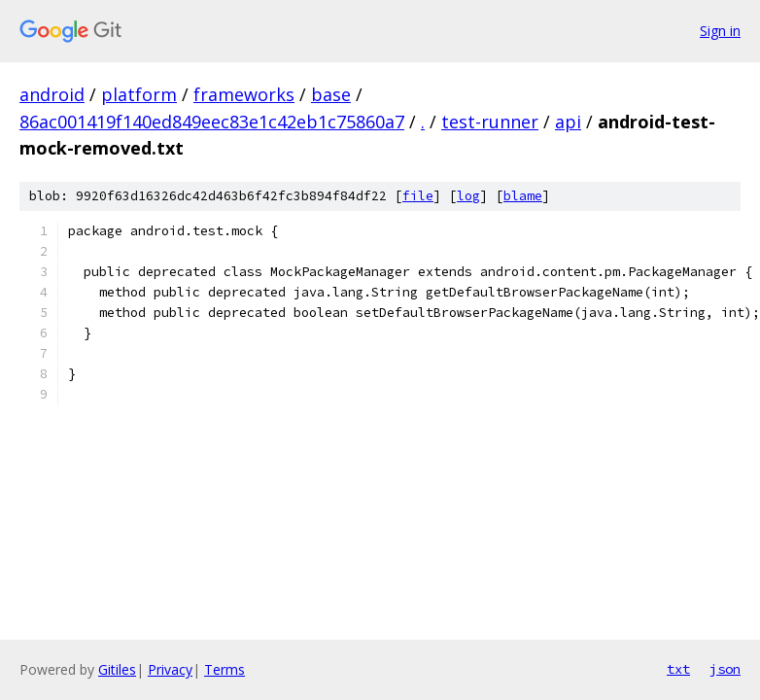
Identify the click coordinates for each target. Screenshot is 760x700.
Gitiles (117, 669)
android (52, 94)
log (468, 196)
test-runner (490, 122)
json (725, 669)
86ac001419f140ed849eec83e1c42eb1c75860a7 (212, 122)
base (331, 94)
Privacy (170, 669)
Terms (225, 669)
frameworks (244, 94)
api (568, 122)
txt (678, 669)
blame (523, 196)
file (418, 196)
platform (139, 94)
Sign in (720, 31)
